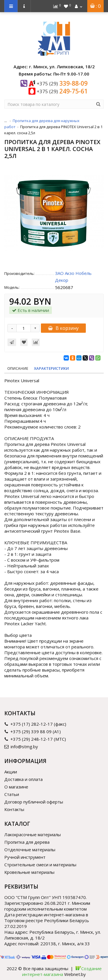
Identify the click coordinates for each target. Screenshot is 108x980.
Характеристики (51, 368)
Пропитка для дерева (27, 842)
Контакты (14, 809)
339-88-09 (62, 83)
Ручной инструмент (25, 857)
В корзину (63, 328)
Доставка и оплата (23, 779)
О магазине (16, 787)
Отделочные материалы (30, 850)
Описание (18, 368)
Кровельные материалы (29, 872)
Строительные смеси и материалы (40, 865)
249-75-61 (62, 91)
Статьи (12, 794)
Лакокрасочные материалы (33, 834)
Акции (11, 772)
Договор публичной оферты (34, 802)
